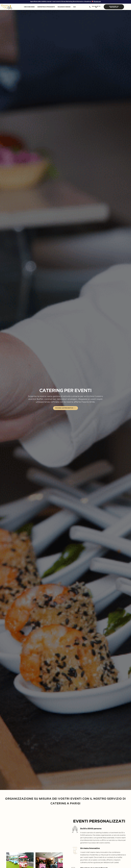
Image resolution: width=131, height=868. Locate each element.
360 (75, 7)
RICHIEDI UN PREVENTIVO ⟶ (65, 408)
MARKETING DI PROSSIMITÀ (46, 7)
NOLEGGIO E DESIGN (64, 7)
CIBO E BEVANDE (29, 7)
